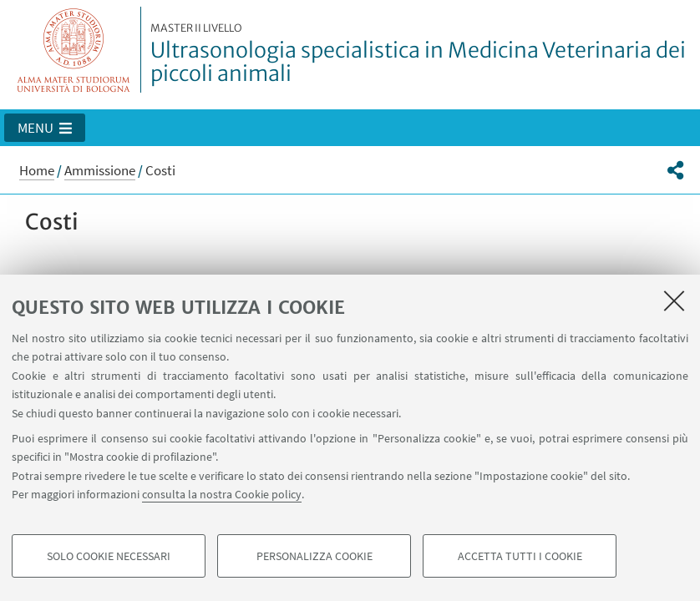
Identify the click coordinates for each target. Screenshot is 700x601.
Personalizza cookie (314, 556)
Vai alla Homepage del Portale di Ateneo (74, 50)
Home (37, 170)
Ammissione (100, 170)
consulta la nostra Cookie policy (222, 494)
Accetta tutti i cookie (520, 556)
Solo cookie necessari (109, 556)
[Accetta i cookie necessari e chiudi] (674, 300)
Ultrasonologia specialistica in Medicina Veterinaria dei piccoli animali (420, 54)
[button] (45, 128)
